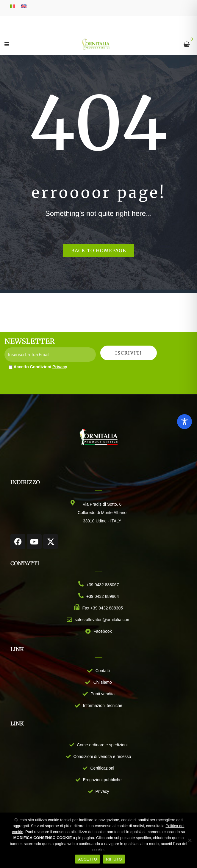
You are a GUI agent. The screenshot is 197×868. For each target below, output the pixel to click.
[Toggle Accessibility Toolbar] (185, 422)
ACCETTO (87, 859)
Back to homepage (98, 250)
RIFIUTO (114, 859)
